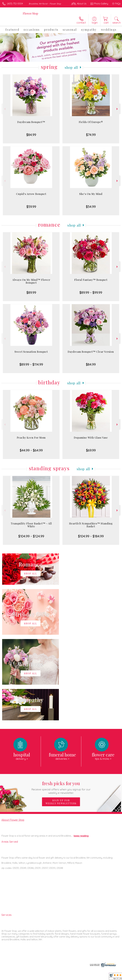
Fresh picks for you (61, 702)
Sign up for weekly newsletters (61, 716)
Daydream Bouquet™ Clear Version (91, 352)
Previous (4, 109)
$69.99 (91, 450)
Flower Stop (30, 13)
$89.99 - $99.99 (91, 292)
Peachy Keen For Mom (31, 438)
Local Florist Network (92, 977)
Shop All (71, 67)
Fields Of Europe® (91, 122)
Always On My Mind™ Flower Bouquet (31, 281)
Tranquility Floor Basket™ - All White (31, 525)
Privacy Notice (72, 977)
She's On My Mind (91, 194)
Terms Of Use (55, 977)
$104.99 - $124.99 (31, 536)
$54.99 (91, 207)
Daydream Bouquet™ (31, 122)
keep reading (81, 750)
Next (117, 109)
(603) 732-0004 (15, 4)
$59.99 (31, 207)
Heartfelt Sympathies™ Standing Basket (91, 525)
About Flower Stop (13, 734)
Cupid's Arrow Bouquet (31, 194)
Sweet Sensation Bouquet (31, 352)
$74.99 (91, 135)
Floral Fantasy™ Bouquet (91, 280)
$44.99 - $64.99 (31, 450)
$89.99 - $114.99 (31, 364)
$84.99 (31, 135)
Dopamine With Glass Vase (91, 438)
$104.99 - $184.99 (91, 536)
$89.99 (31, 292)
